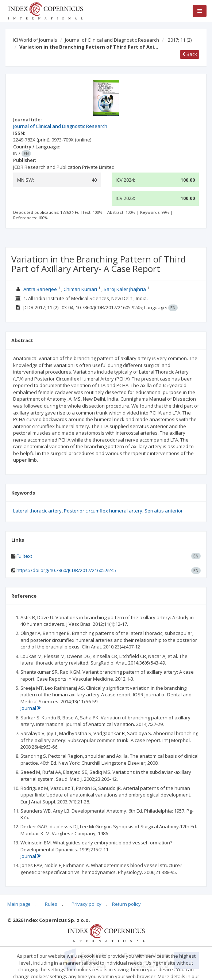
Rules (51, 904)
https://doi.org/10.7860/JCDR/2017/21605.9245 (66, 570)
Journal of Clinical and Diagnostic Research (112, 40)
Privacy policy (86, 904)
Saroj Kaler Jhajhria (125, 289)
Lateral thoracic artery (37, 511)
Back (190, 54)
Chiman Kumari (80, 289)
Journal (30, 708)
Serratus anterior (164, 511)
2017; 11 (180, 40)
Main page (19, 904)
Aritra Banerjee (40, 289)
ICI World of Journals (35, 40)
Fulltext (24, 556)
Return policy (126, 904)
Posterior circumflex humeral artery (103, 511)
